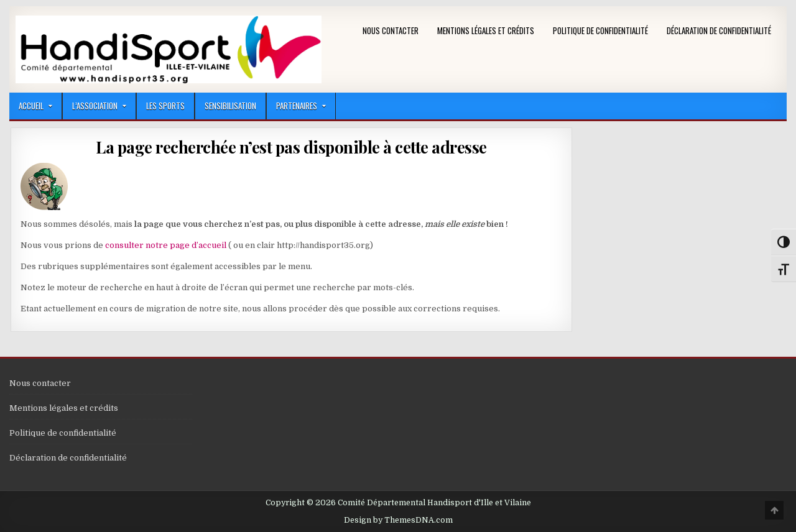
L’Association (95, 106)
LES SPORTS (165, 106)
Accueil (31, 106)
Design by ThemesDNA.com (398, 520)
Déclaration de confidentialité (719, 30)
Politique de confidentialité (600, 30)
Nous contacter (391, 30)
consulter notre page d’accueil (166, 245)
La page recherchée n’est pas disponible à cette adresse (291, 147)
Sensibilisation (230, 106)
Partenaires (297, 106)
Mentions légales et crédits (486, 30)
